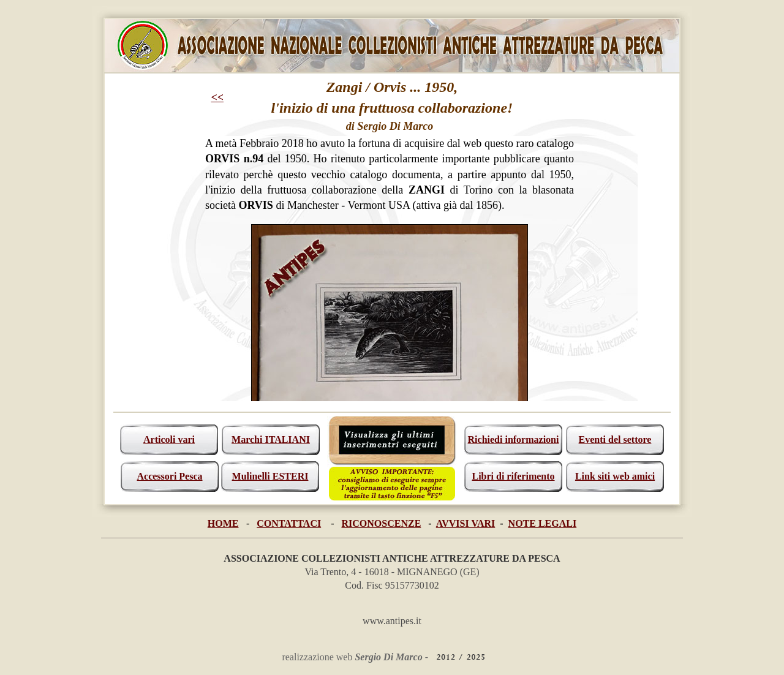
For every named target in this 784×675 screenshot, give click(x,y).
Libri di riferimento (513, 476)
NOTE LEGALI (543, 523)
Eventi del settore (615, 439)
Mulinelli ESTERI (270, 476)
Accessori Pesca (169, 476)
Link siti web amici (615, 476)
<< (218, 97)
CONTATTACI (289, 523)
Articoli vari (169, 439)
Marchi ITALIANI (271, 439)
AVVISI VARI (466, 523)
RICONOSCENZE (382, 523)
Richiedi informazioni (514, 439)
